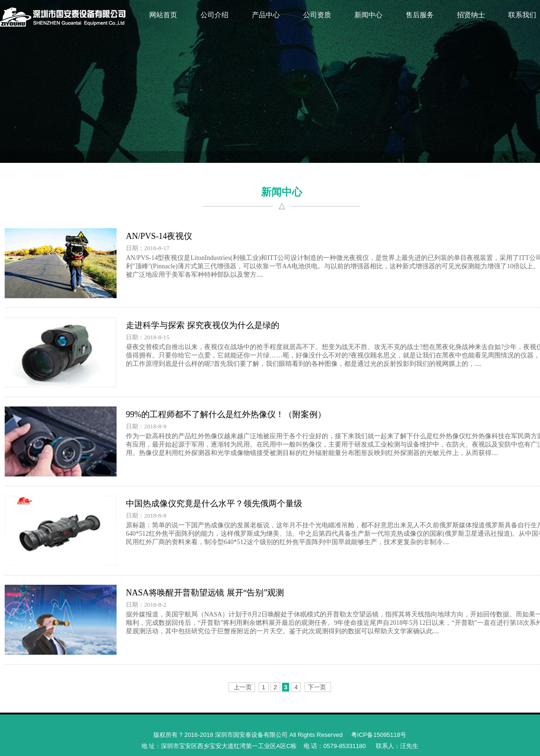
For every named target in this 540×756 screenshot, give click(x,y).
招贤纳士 (471, 15)
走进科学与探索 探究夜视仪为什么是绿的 (203, 325)
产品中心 (266, 15)
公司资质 (317, 15)
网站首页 (163, 15)
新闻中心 (368, 15)
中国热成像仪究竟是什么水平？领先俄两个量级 (214, 504)
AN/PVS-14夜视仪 (159, 236)
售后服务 (420, 15)
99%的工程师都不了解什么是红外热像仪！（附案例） (226, 414)
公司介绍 (215, 15)
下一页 (317, 687)
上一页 (243, 687)
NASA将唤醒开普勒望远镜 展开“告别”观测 (205, 593)
